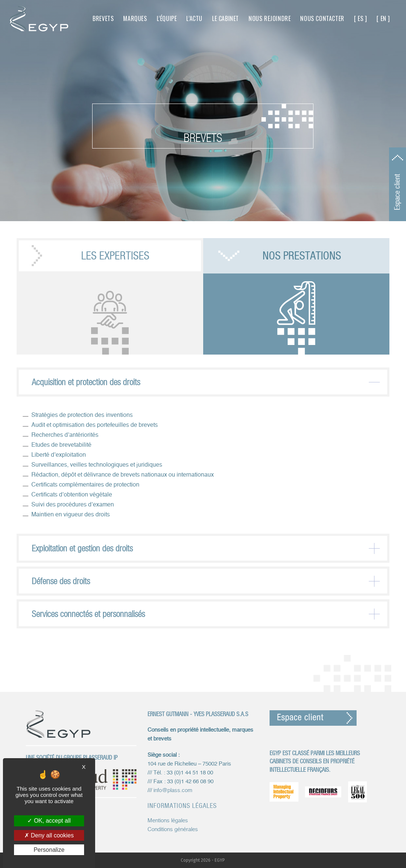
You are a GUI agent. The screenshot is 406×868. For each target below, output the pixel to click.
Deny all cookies (49, 835)
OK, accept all (49, 821)
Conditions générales (173, 829)
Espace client (397, 192)
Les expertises (115, 256)
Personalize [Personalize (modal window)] (49, 850)
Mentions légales (168, 821)
